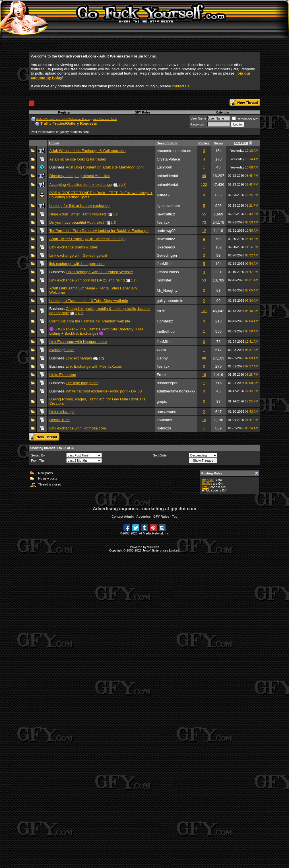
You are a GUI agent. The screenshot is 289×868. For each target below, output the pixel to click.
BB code (208, 480)
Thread (54, 143)
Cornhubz (165, 321)
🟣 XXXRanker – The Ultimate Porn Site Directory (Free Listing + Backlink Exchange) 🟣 (96, 331)
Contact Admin (123, 517)
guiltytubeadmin (170, 301)
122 (204, 185)
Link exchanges (79, 358)
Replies (204, 143)
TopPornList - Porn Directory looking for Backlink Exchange (99, 231)
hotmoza (164, 428)
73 (204, 222)
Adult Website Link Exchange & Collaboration (87, 151)
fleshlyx (163, 222)
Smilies (207, 484)
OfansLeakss (168, 272)
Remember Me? (246, 119)
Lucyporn (165, 167)
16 (204, 375)
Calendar (223, 112)
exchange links (62, 350)
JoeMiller (164, 264)
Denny (162, 358)
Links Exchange (63, 375)
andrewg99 (166, 231)
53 (204, 280)
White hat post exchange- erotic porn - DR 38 (104, 391)
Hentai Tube (59, 420)
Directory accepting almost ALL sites (80, 176)
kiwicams (164, 420)
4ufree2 (163, 195)
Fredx (162, 375)
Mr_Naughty (167, 290)
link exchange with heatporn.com (77, 264)
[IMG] (206, 487)
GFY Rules (142, 112)
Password (197, 124)
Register (64, 112)
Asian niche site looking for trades (78, 159)
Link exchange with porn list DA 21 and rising (87, 280)
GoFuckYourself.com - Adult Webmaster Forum (63, 119)
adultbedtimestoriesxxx (176, 391)
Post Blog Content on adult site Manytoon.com (105, 167)
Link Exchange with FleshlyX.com (94, 366)
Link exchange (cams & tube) (74, 247)
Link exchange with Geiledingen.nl (78, 255)
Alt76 (161, 311)
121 (204, 311)
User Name (198, 118)
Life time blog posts (82, 383)
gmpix (162, 401)
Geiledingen (167, 255)
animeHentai (167, 176)
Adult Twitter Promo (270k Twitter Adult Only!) (87, 239)
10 (204, 420)
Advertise (143, 517)
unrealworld (167, 412)
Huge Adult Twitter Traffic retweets (78, 214)
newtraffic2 (166, 214)
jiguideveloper (168, 206)
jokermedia (166, 247)
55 (204, 214)
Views (218, 143)
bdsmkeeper (167, 383)
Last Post (241, 143)
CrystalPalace (168, 159)
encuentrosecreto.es (174, 151)
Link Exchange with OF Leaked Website (99, 272)
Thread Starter (167, 143)
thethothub (166, 331)
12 (204, 231)
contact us (181, 86)
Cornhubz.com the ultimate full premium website (90, 321)
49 (204, 176)
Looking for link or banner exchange (79, 206)
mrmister (164, 280)
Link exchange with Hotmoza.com (78, 428)
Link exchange (61, 412)
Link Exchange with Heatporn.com (78, 342)
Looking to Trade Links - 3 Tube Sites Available (89, 301)
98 (204, 358)
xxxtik (161, 350)
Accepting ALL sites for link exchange (80, 185)
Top (175, 517)
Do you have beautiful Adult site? (77, 222)
